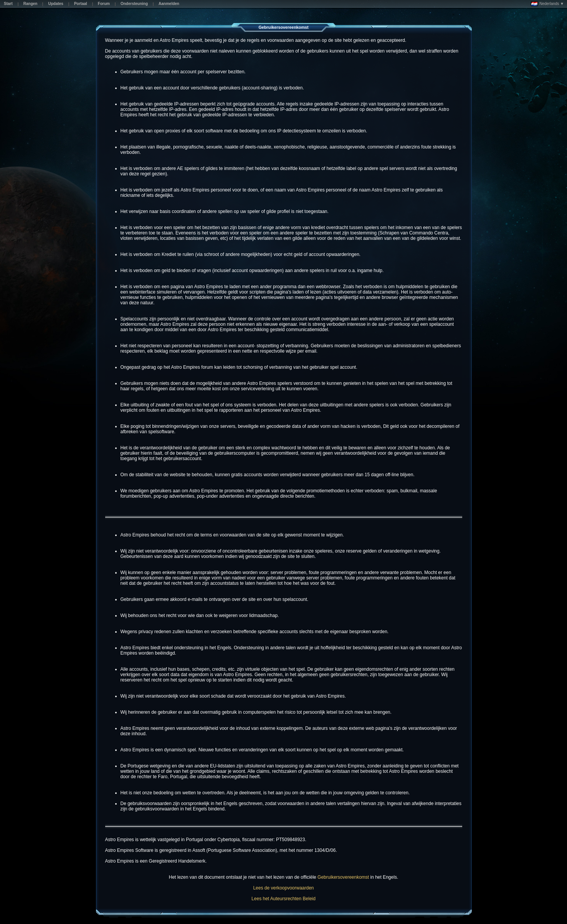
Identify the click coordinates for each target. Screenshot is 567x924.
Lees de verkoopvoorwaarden (283, 888)
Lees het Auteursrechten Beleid (283, 899)
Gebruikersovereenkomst (343, 877)
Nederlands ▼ (547, 4)
